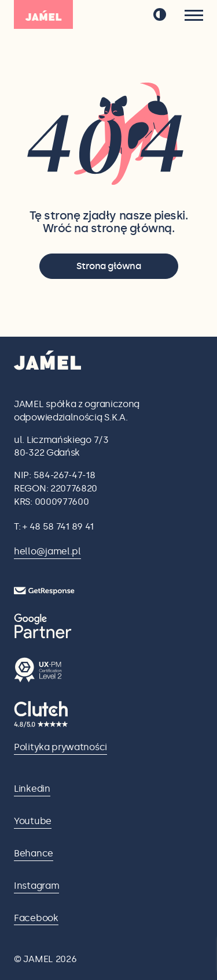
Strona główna (109, 266)
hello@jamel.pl (47, 551)
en (128, 15)
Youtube (33, 821)
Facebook (36, 918)
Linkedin (32, 789)
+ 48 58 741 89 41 (58, 526)
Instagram (36, 886)
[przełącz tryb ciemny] (160, 14)
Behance (34, 853)
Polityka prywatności (60, 747)
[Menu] (194, 15)
